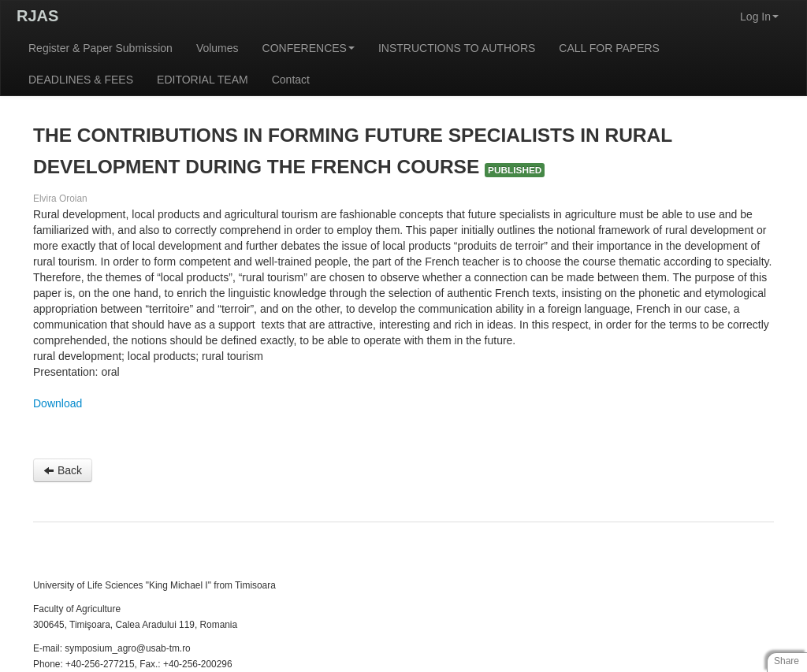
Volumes (218, 48)
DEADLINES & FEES (81, 80)
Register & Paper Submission (100, 48)
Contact (291, 80)
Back (63, 470)
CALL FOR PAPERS (609, 48)
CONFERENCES (309, 48)
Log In (759, 17)
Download (58, 403)
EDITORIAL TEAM (203, 80)
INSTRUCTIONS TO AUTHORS (457, 48)
